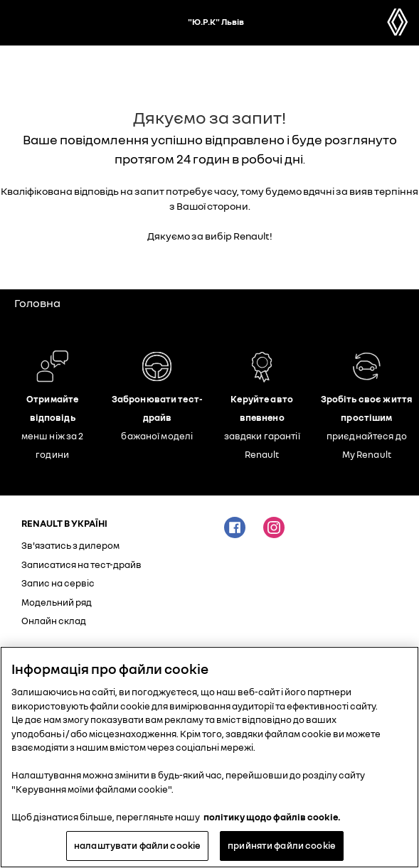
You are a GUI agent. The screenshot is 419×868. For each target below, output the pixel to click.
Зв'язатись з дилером (70, 545)
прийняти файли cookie (282, 845)
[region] (210, 757)
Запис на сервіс (58, 583)
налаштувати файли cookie (137, 845)
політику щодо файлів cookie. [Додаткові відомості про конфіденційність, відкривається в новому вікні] (272, 817)
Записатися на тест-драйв (81, 564)
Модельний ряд (57, 602)
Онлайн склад (54, 621)
